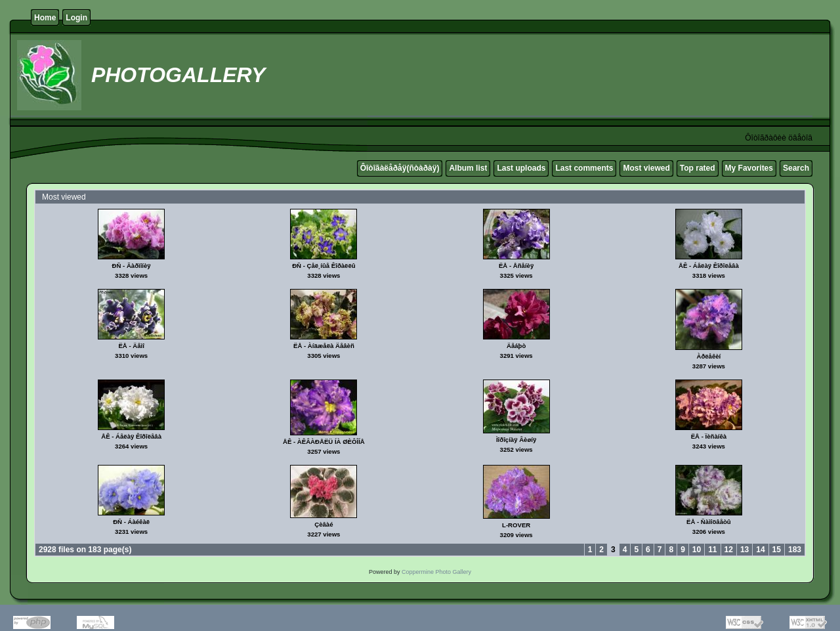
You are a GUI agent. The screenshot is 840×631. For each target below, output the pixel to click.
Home (45, 18)
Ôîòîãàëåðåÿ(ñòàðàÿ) (400, 168)
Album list (468, 168)
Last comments (584, 168)
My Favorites (749, 168)
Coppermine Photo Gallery (436, 572)
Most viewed (646, 168)
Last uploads (521, 168)
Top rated (698, 168)
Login (76, 18)
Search (796, 168)
